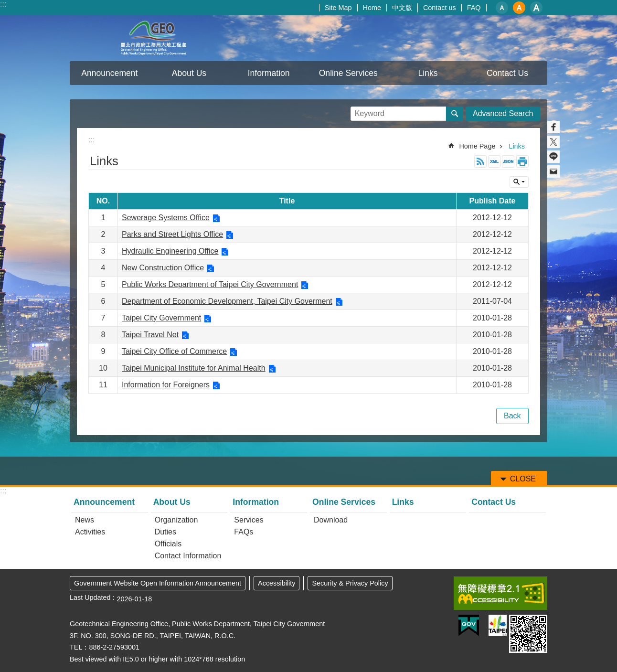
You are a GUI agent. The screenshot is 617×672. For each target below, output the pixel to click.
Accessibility (277, 583)
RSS (480, 161)
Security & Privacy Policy (350, 583)
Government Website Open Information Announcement (158, 583)
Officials (168, 544)
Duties (165, 532)
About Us (172, 502)
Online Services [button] (348, 73)
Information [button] (269, 73)
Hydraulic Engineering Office (170, 251)
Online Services (344, 502)
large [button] (536, 8)
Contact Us (507, 73)
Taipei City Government (161, 318)
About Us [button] (189, 73)
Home (372, 8)
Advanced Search (503, 113)
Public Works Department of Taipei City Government (210, 284)
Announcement (104, 502)
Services (249, 520)
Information (256, 502)
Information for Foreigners (166, 385)
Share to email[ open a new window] (553, 171)
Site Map (338, 8)
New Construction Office (163, 268)
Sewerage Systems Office (166, 218)
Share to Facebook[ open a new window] (553, 127)
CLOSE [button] (519, 182)
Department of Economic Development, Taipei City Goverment (227, 301)
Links (428, 73)
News (85, 520)
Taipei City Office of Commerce (174, 351)
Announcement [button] (109, 73)
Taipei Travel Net (150, 335)
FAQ (474, 8)
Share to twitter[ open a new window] (553, 142)
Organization (176, 520)
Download (331, 520)
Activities (90, 532)
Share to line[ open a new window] (553, 157)
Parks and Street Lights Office (172, 234)
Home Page (477, 146)
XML (494, 161)
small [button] (502, 8)
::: (3, 4)
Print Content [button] (522, 161)
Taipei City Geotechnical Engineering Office (153, 38)
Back (512, 416)
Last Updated (90, 597)
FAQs (244, 532)
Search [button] (455, 114)
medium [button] (519, 8)
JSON (508, 161)
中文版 (402, 8)
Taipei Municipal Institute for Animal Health (194, 368)
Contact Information (188, 556)
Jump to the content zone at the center (5, 5)
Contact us (440, 8)
